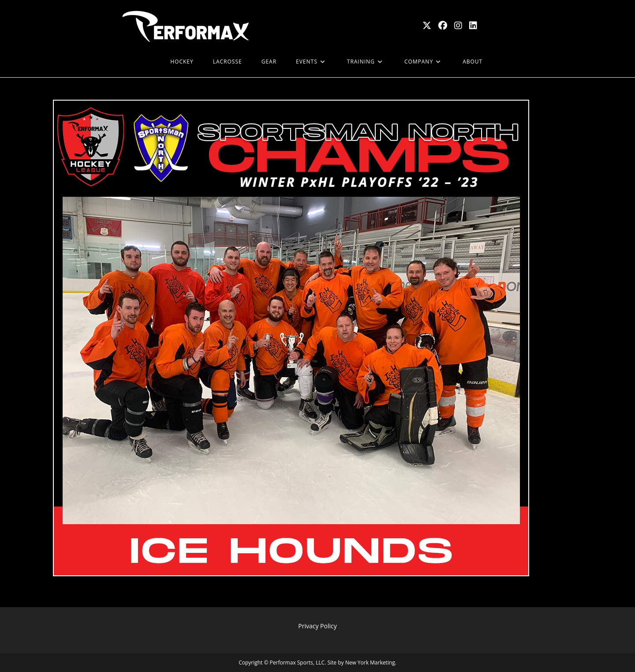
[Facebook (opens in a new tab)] (443, 26)
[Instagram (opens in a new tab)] (458, 26)
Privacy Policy (317, 626)
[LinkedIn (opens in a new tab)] (473, 26)
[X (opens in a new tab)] (427, 26)
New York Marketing (370, 663)
